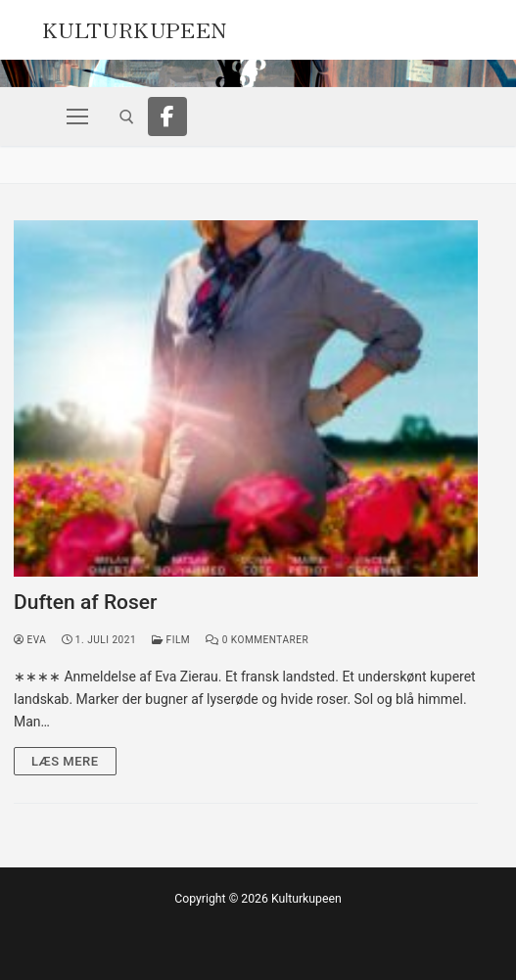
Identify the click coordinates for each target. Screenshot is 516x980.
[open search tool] (127, 117)
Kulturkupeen (135, 27)
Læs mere (65, 761)
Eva (30, 640)
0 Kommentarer (257, 640)
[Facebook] (167, 117)
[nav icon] (77, 117)
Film (171, 640)
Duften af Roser (86, 602)
